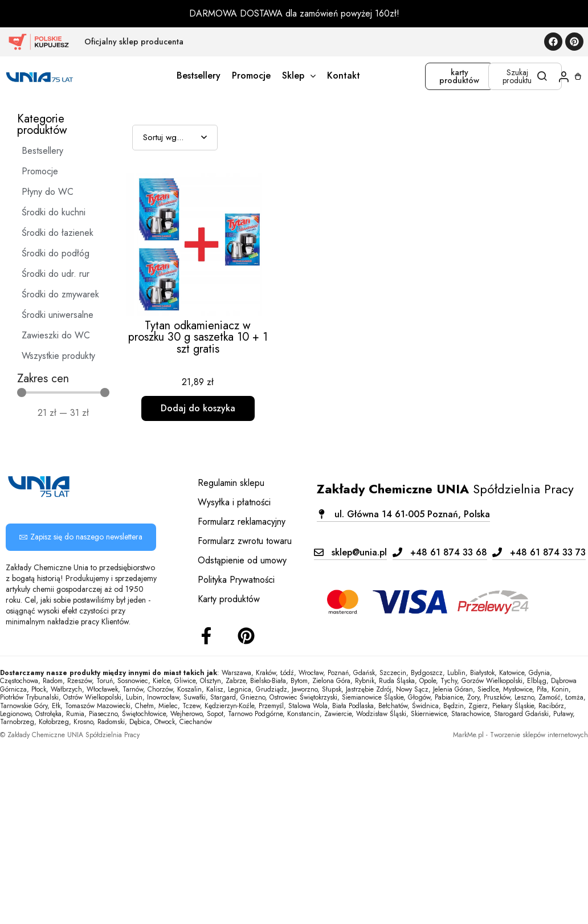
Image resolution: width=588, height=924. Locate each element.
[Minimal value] (63, 393)
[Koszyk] (578, 76)
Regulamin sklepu (231, 483)
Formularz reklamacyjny (242, 522)
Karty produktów (229, 599)
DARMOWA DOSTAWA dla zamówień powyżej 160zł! (294, 13)
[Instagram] (246, 636)
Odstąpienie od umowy (242, 560)
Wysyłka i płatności (234, 502)
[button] (403, 514)
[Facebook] (206, 636)
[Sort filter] (175, 138)
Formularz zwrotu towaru (245, 541)
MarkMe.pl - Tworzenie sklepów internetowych (520, 735)
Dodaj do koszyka (198, 408)
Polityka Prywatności (236, 580)
